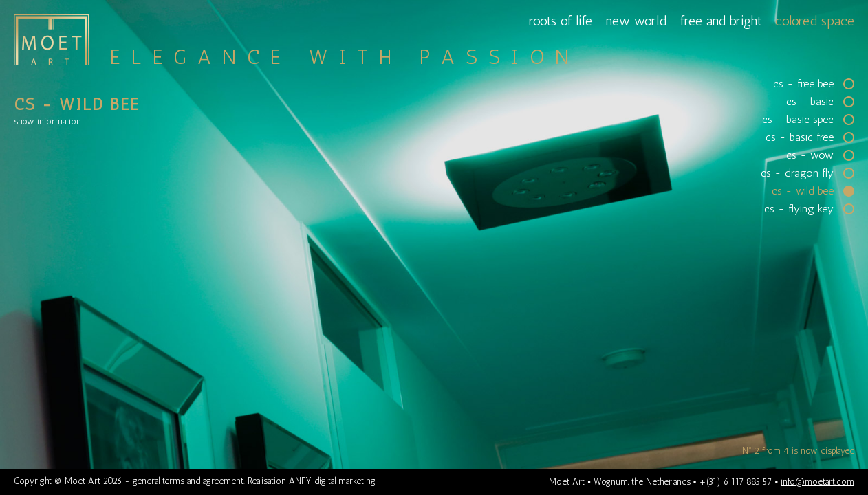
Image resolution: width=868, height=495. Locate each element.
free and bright (721, 21)
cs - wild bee (803, 191)
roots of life (561, 21)
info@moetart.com (817, 482)
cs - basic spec (798, 120)
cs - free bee (803, 84)
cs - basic (810, 102)
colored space (815, 21)
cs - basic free (800, 137)
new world (636, 21)
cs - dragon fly (797, 173)
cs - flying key (799, 209)
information (47, 121)
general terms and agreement (188, 481)
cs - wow (810, 155)
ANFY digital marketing (332, 481)
